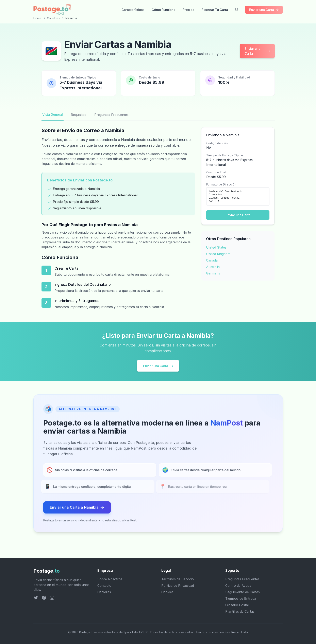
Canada (212, 260)
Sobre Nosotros (110, 579)
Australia (213, 267)
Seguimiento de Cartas (243, 592)
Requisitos (79, 115)
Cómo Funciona (163, 10)
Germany (213, 273)
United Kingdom (218, 254)
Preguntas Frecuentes (111, 115)
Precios (188, 10)
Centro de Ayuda (238, 586)
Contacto (104, 586)
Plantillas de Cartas (240, 611)
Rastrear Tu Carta (215, 10)
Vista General (53, 114)
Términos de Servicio (178, 579)
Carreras (104, 592)
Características (133, 10)
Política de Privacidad (178, 586)
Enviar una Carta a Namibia (77, 509)
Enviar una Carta (258, 51)
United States (216, 247)
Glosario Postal (237, 605)
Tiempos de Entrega (241, 598)
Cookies (167, 592)
